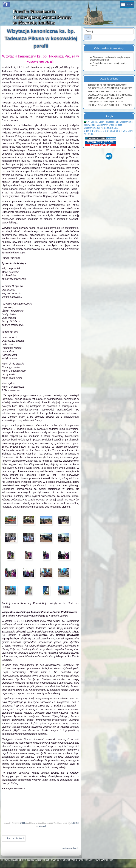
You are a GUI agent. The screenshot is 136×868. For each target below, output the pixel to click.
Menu (127, 4)
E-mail (41, 826)
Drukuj (73, 823)
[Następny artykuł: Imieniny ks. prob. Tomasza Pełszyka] (69, 848)
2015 (23, 823)
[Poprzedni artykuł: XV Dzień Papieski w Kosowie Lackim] (14, 838)
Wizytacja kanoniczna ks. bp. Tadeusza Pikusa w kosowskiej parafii (41, 39)
